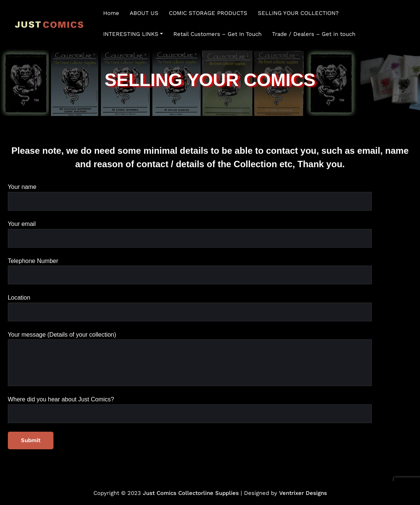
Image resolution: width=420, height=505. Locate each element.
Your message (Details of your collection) (190, 359)
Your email (190, 234)
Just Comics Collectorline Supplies (191, 493)
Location (190, 308)
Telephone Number (190, 271)
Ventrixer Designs (303, 493)
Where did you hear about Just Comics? (190, 410)
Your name (190, 197)
